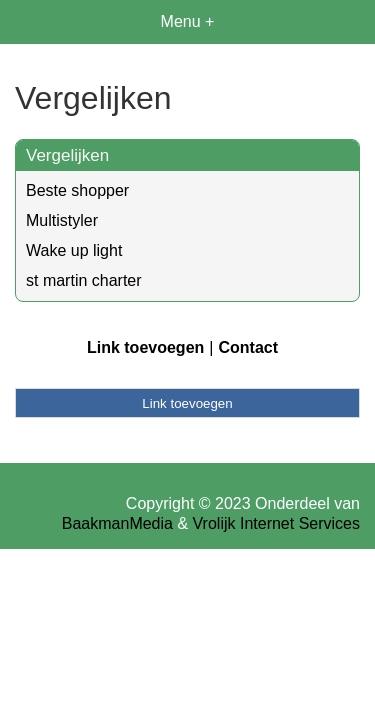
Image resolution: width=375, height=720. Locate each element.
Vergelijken (67, 155)
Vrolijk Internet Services (276, 523)
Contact (248, 347)
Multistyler (62, 220)
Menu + (188, 21)
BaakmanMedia (117, 523)
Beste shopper (77, 190)
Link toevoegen (145, 347)
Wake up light (74, 250)
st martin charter (84, 280)
